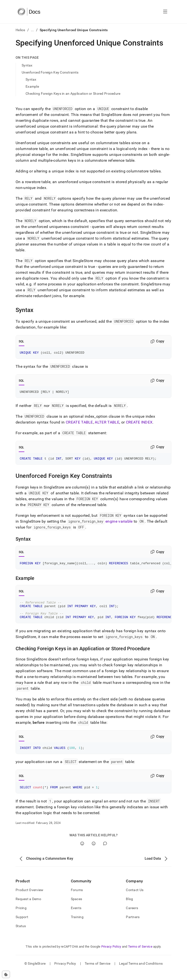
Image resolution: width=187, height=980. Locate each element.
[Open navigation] (165, 12)
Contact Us (135, 898)
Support (22, 925)
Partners (133, 925)
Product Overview (29, 898)
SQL (22, 341)
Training (77, 925)
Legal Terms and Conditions (141, 971)
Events (76, 916)
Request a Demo (28, 907)
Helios (20, 30)
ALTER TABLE (107, 424)
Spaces (77, 907)
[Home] (29, 12)
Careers (132, 916)
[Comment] (105, 852)
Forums (77, 898)
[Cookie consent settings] (6, 974)
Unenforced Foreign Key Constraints (50, 72)
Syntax (27, 65)
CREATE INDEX (139, 424)
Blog (129, 907)
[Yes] (82, 852)
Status (21, 934)
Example (32, 86)
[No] (94, 852)
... (33, 30)
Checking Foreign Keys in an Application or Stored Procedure (73, 94)
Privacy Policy (111, 955)
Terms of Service (140, 955)
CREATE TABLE (79, 424)
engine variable (119, 523)
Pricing (21, 916)
